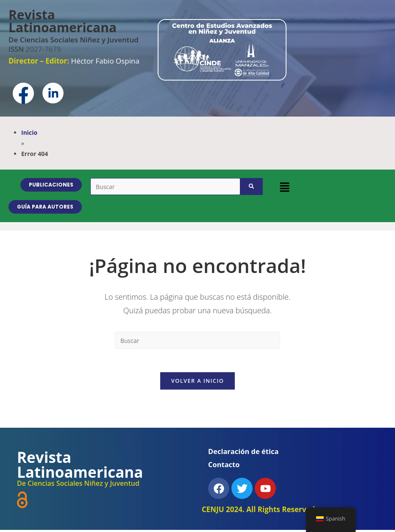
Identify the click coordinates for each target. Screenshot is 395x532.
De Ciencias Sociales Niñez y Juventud (74, 40)
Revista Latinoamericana (63, 21)
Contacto (224, 467)
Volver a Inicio (197, 383)
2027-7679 (35, 49)
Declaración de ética (245, 453)
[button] (284, 187)
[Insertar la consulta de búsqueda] (197, 340)
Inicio (29, 132)
